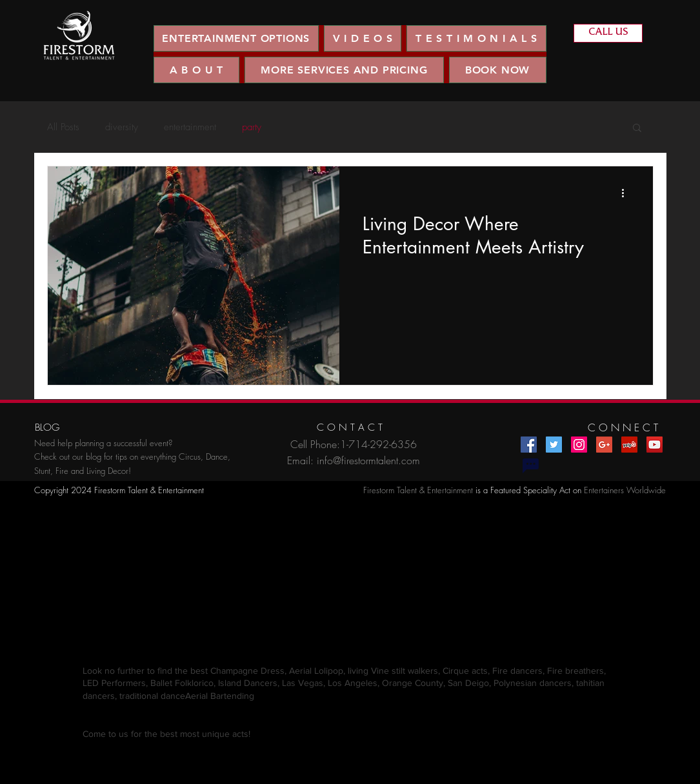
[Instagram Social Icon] (579, 445)
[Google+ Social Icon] (604, 445)
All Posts (63, 127)
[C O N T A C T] (350, 428)
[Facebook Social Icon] (529, 445)
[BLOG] (47, 428)
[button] (363, 38)
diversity (122, 127)
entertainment (190, 127)
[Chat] (531, 466)
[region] (79, 36)
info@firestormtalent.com (368, 460)
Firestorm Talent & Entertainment (418, 490)
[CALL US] (608, 33)
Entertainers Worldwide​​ (625, 490)
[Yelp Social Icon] (629, 445)
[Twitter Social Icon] (554, 445)
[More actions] (628, 193)
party (252, 127)
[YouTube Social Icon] (655, 445)
